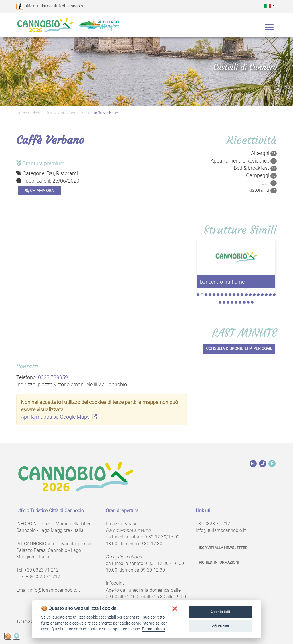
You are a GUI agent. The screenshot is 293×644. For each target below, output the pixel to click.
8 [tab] (226, 295)
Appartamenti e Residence (244, 161)
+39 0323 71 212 (41, 570)
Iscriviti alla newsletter (223, 548)
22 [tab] (224, 302)
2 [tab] (202, 295)
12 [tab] (242, 295)
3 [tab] (206, 295)
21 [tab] (220, 302)
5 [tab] (214, 295)
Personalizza (153, 629)
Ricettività (40, 113)
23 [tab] (228, 302)
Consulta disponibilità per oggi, (239, 349)
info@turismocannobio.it (55, 590)
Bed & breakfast (255, 168)
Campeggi (261, 175)
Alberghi (264, 153)
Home (22, 113)
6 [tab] (218, 295)
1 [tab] (198, 295)
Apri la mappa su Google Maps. (59, 417)
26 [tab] (240, 302)
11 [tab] (238, 295)
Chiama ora (39, 191)
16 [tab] (258, 295)
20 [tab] (274, 295)
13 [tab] (246, 295)
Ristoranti (262, 190)
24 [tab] (232, 302)
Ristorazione (65, 113)
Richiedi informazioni (219, 562)
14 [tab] (250, 295)
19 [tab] (270, 295)
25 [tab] (236, 302)
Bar (84, 113)
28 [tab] (248, 302)
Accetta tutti (220, 612)
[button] (270, 6)
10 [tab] (234, 295)
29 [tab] (252, 302)
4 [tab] (210, 295)
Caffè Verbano (105, 113)
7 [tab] (222, 295)
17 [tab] (262, 295)
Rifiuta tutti (220, 626)
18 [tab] (266, 295)
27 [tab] (244, 302)
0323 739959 (53, 377)
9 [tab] (230, 295)
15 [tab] (254, 295)
